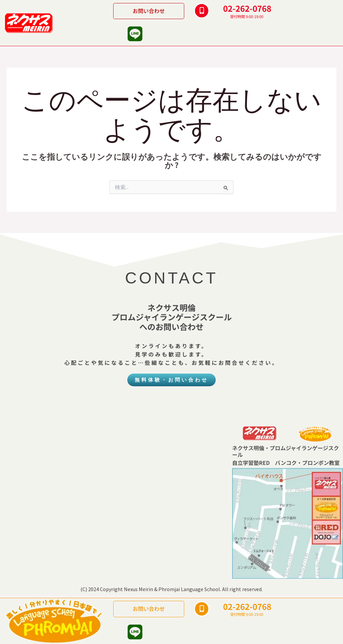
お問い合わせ (149, 11)
